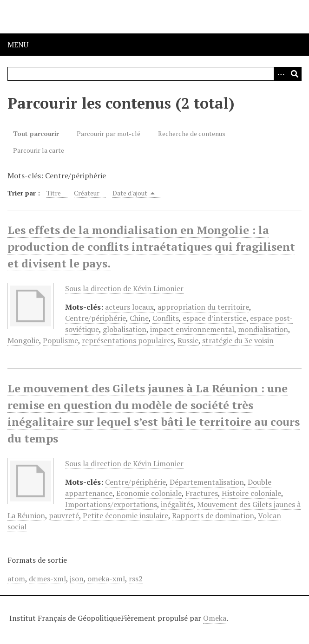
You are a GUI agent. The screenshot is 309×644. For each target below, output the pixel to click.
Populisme (60, 340)
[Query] (154, 74)
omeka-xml (106, 579)
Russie (188, 340)
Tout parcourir (36, 133)
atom (16, 579)
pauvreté (64, 515)
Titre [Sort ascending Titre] (54, 193)
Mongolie (23, 340)
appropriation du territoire (203, 307)
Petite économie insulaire (125, 515)
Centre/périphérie (95, 318)
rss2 (136, 579)
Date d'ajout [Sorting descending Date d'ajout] (134, 193)
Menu (18, 45)
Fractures (202, 493)
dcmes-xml (47, 579)
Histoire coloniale (251, 493)
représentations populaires (128, 340)
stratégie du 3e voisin (238, 340)
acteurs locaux (129, 307)
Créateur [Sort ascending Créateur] (87, 193)
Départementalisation (207, 482)
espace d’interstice (214, 318)
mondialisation (263, 329)
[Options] (281, 74)
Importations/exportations (111, 504)
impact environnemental (192, 329)
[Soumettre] (295, 74)
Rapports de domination (213, 515)
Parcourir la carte (39, 150)
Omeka (215, 618)
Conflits (166, 318)
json (77, 579)
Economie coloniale (149, 493)
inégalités (177, 504)
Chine (139, 318)
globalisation (125, 329)
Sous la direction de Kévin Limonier (124, 288)
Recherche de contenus (192, 133)
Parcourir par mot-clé (108, 133)
